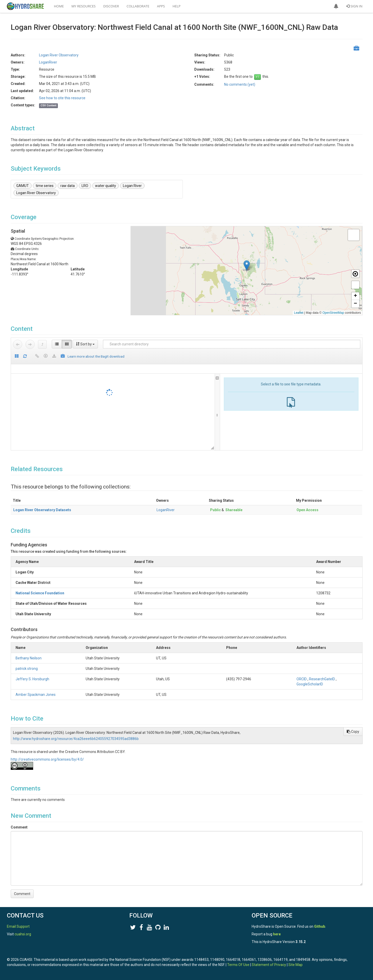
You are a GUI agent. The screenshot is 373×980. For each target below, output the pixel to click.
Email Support (18, 926)
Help (177, 6)
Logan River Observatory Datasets (42, 510)
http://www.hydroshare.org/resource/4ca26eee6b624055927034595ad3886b (76, 739)
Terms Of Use (238, 965)
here (277, 934)
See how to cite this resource (62, 98)
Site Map (295, 965)
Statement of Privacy (269, 965)
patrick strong (27, 669)
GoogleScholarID (310, 684)
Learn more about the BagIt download (96, 356)
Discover (111, 6)
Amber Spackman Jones (36, 695)
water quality (106, 186)
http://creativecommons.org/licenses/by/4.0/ (47, 759)
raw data (68, 186)
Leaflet (299, 313)
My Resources (83, 6)
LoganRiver (48, 62)
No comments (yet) (240, 84)
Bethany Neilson (29, 658)
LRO (85, 186)
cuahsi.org (23, 934)
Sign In (354, 6)
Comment (19, 827)
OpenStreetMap (333, 313)
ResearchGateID (322, 679)
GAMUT (23, 186)
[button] (336, 6)
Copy (353, 732)
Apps (161, 6)
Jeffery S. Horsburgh (32, 679)
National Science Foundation (40, 593)
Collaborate (138, 6)
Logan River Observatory (59, 55)
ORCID (302, 679)
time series (45, 186)
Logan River (132, 186)
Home (59, 6)
